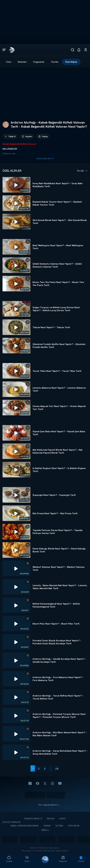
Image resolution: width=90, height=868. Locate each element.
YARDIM (47, 826)
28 (57, 769)
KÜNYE (63, 819)
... (51, 769)
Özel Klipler (71, 62)
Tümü (9, 62)
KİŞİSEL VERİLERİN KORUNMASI (25, 826)
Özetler (55, 62)
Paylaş (43, 136)
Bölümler (22, 62)
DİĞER (44, 830)
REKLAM (51, 819)
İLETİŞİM (59, 826)
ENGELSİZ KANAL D (33, 819)
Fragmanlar (39, 62)
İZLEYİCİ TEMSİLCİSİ (12, 822)
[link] (12, 50)
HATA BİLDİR (74, 826)
